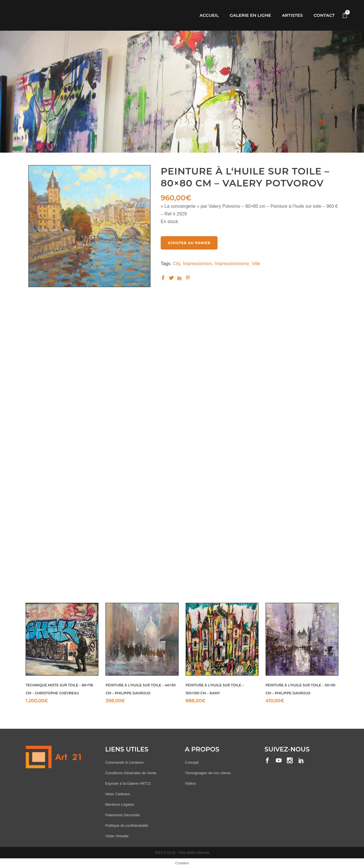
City (177, 264)
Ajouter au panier (189, 243)
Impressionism (197, 264)
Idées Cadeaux (118, 794)
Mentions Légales (120, 804)
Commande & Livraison (124, 762)
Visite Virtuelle (117, 836)
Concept (192, 762)
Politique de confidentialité (127, 826)
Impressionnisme (232, 264)
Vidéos (191, 783)
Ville (256, 264)
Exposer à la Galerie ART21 (128, 783)
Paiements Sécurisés (123, 815)
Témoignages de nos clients (208, 773)
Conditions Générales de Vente (131, 773)
